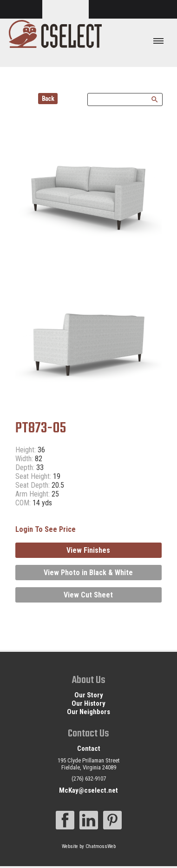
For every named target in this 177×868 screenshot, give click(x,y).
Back (48, 99)
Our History (88, 703)
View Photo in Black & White (88, 573)
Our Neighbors (88, 712)
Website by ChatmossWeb (89, 846)
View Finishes (88, 550)
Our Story (89, 695)
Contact (89, 749)
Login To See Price (46, 529)
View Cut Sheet (88, 595)
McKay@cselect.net (88, 790)
